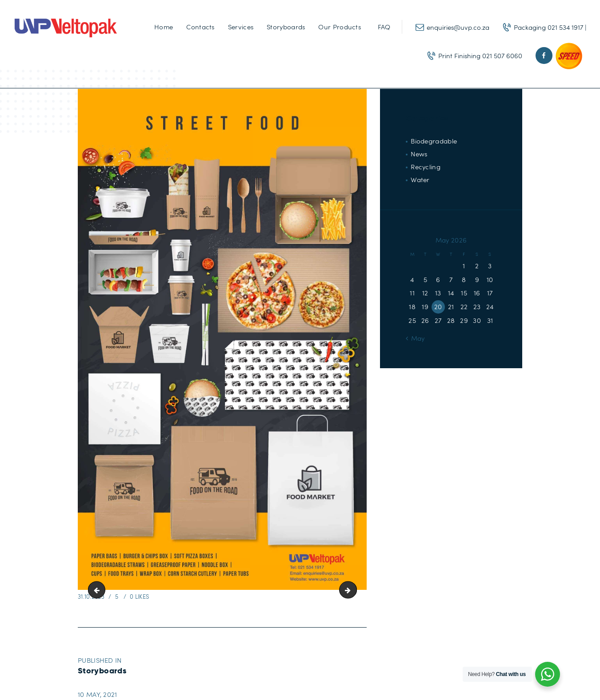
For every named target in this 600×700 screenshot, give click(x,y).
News (419, 154)
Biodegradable (434, 141)
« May (415, 338)
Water (420, 179)
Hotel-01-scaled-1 (353, 590)
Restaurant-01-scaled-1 (99, 590)
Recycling (426, 167)
